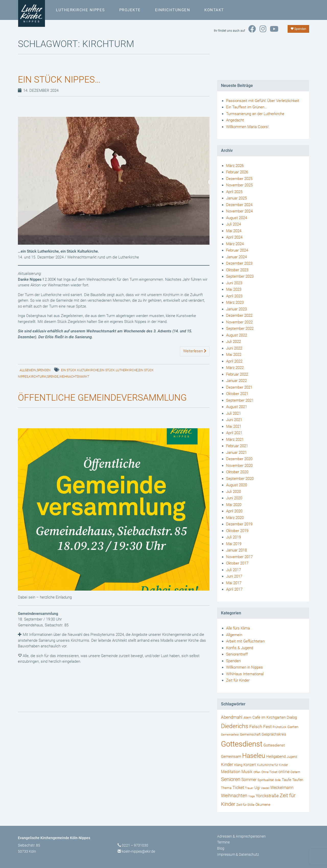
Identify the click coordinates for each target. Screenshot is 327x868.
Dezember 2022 (239, 315)
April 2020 (234, 511)
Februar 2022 (237, 374)
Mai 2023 (234, 289)
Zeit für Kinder (238, 680)
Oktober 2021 (237, 394)
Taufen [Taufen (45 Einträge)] (298, 780)
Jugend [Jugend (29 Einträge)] (292, 757)
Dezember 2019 (239, 524)
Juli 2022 (233, 342)
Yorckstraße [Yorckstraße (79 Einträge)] (267, 796)
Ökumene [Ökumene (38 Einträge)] (263, 805)
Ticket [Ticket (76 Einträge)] (238, 787)
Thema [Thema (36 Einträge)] (226, 788)
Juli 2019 (233, 537)
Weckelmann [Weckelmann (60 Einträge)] (282, 788)
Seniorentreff (237, 654)
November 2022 (239, 322)
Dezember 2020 (239, 459)
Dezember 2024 (239, 205)
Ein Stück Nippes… (60, 80)
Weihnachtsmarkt (74, 377)
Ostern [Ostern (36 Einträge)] (295, 772)
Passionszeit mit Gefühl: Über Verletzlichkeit (263, 101)
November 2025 (239, 185)
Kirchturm (38, 377)
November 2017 (239, 557)
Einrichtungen (172, 10)
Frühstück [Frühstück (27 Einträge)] (279, 727)
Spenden (298, 29)
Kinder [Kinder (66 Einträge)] (227, 765)
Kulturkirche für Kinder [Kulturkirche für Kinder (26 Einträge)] (272, 765)
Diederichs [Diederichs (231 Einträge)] (235, 726)
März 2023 (235, 302)
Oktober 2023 (237, 270)
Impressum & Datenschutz (238, 854)
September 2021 (240, 400)
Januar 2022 (236, 381)
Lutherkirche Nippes (80, 10)
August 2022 (237, 335)
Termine (223, 842)
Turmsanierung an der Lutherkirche (255, 114)
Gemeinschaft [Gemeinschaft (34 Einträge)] (250, 734)
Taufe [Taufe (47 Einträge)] (287, 780)
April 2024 (234, 237)
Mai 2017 (234, 583)
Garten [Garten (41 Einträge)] (293, 727)
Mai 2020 (234, 505)
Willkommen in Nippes (244, 667)
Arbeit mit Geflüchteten (245, 641)
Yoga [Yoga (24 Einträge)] (252, 796)
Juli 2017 (233, 570)
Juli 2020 (233, 492)
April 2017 (234, 589)
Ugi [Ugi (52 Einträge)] (257, 788)
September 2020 (240, 479)
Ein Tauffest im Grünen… (247, 107)
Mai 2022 (234, 355)
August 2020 (237, 485)
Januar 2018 (236, 550)
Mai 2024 (234, 231)
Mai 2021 (234, 426)
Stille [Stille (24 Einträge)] (278, 780)
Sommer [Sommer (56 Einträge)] (249, 780)
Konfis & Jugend (240, 648)
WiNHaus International (245, 674)
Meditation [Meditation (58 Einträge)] (231, 772)
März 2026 (235, 166)
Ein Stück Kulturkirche (80, 370)
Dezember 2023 (239, 263)
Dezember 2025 (239, 179)
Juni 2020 (234, 498)
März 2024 (235, 244)
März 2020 (235, 518)
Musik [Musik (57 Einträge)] (247, 772)
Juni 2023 (234, 283)
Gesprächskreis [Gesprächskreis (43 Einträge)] (274, 734)
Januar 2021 (236, 453)
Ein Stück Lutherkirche (119, 370)
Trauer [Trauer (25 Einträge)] (249, 788)
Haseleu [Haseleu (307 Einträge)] (254, 756)
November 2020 (239, 466)
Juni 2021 (234, 420)
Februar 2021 (237, 446)
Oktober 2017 (237, 563)
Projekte (130, 10)
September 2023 (240, 276)
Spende (53, 377)
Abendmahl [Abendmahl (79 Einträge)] (232, 717)
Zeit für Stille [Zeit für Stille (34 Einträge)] (245, 805)
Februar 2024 (237, 250)
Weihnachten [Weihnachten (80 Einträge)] (234, 796)
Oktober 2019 (237, 531)
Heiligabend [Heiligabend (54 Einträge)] (276, 757)
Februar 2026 (237, 172)
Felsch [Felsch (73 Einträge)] (256, 727)
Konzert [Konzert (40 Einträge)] (250, 765)
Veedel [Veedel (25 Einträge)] (265, 788)
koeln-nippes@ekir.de (138, 851)
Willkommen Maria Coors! (247, 127)
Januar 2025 (236, 198)
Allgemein (28, 370)
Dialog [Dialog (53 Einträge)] (292, 717)
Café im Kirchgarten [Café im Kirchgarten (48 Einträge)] (269, 717)
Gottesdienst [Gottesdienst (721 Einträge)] (242, 744)
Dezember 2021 (239, 387)
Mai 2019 (234, 544)
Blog (221, 848)
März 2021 (235, 439)
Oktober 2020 (237, 472)
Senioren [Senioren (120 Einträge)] (231, 779)
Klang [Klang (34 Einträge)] (238, 765)
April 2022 (234, 361)
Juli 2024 (233, 224)
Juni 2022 (234, 348)
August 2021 (237, 407)
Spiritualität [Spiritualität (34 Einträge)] (266, 780)
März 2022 (235, 368)
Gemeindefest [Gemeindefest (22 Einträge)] (230, 735)
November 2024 (239, 211)
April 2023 (234, 296)
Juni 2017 (234, 576)
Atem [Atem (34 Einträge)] (247, 718)
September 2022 (240, 329)
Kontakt (214, 10)
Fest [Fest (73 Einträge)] (267, 727)
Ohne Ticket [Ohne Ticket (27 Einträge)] (269, 772)
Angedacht (235, 120)
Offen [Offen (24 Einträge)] (257, 772)
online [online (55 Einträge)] (284, 772)
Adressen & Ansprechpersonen (241, 836)
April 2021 (234, 433)
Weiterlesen (195, 351)
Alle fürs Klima (238, 628)
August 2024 (237, 218)
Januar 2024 (236, 257)
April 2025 (234, 192)
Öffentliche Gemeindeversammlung (104, 398)
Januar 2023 (236, 309)
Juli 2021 (233, 413)
